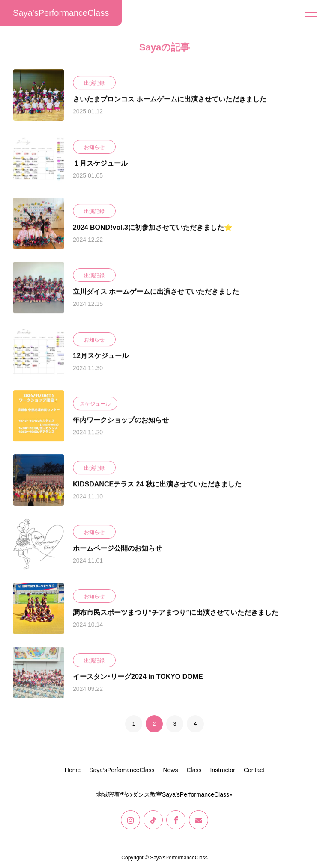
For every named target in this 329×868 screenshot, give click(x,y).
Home (73, 770)
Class (194, 770)
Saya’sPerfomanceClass (122, 770)
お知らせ (94, 148)
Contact (254, 770)
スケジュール (95, 404)
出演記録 (94, 83)
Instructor (223, 770)
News (170, 770)
